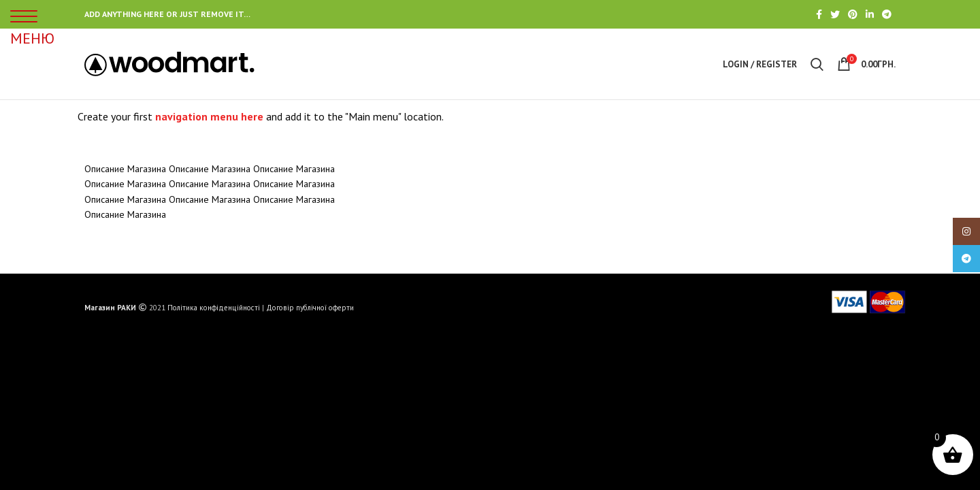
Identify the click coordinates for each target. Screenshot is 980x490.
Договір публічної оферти (310, 308)
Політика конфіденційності (214, 308)
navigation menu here (209, 116)
